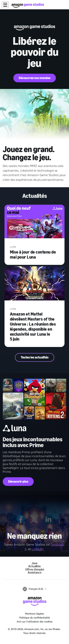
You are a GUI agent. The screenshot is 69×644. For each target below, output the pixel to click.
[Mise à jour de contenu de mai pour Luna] (35, 222)
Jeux (34, 563)
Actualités (34, 566)
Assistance (35, 573)
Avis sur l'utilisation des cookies (35, 621)
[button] (5, 5)
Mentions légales (34, 614)
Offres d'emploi (35, 570)
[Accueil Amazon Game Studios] (28, 5)
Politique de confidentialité (34, 617)
